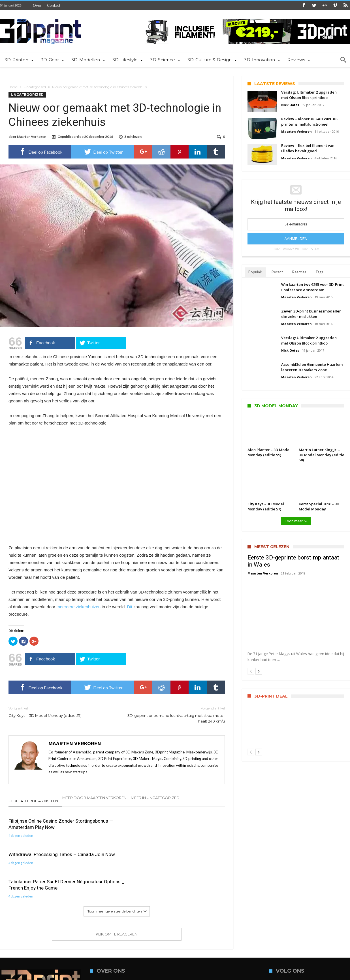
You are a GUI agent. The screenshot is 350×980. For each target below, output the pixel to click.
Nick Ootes (290, 105)
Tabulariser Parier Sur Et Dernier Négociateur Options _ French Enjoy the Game (190, 828)
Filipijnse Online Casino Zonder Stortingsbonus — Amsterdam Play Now (41, 828)
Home (13, 87)
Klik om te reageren (117, 880)
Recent (277, 272)
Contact (54, 5)
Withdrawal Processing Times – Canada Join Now (116, 825)
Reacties (299, 272)
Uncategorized (35, 87)
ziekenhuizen (88, 607)
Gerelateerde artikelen (33, 801)
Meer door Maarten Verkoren (94, 798)
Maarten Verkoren (32, 137)
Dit (130, 607)
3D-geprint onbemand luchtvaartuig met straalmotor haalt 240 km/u (175, 715)
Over (37, 5)
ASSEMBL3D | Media (104, 975)
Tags (319, 272)
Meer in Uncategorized (155, 798)
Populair (255, 272)
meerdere (65, 607)
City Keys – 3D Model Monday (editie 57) (58, 712)
